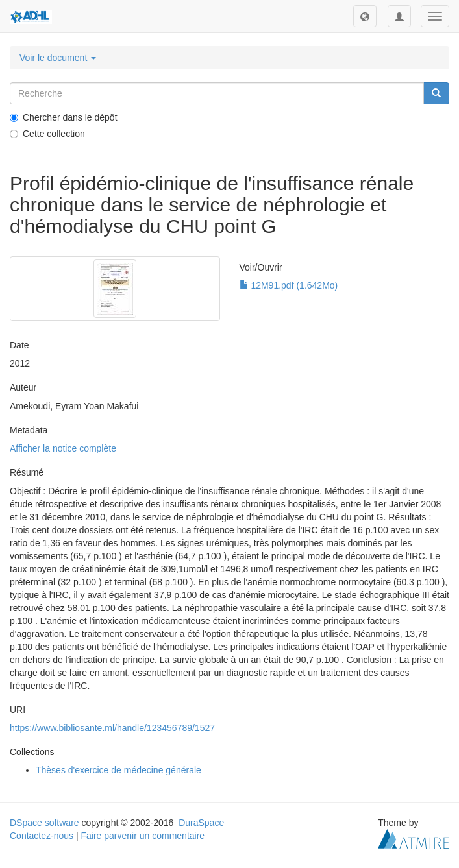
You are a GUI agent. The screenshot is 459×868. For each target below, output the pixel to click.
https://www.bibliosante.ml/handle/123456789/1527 (112, 728)
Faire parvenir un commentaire (143, 836)
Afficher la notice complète (63, 448)
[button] (365, 16)
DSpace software (44, 823)
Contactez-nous (42, 836)
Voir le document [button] (58, 58)
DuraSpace (201, 823)
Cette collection (47, 134)
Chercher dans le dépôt (64, 117)
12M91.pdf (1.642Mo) (289, 285)
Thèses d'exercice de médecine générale (118, 770)
